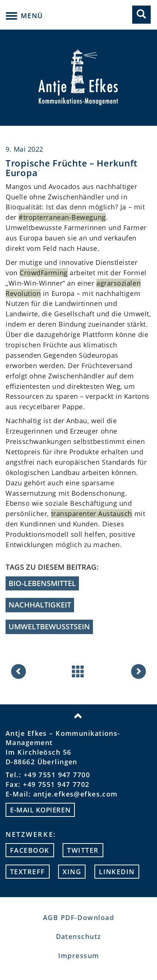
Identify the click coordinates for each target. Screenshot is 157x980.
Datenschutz (79, 936)
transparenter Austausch (92, 513)
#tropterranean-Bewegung (62, 217)
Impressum (79, 956)
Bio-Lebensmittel (42, 583)
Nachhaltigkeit (40, 605)
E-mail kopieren (40, 810)
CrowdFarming (44, 273)
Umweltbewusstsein (49, 627)
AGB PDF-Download (78, 917)
